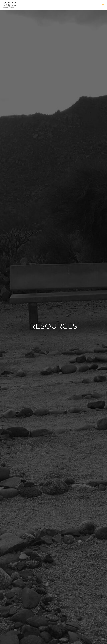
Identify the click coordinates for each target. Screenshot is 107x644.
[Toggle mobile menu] (103, 4)
